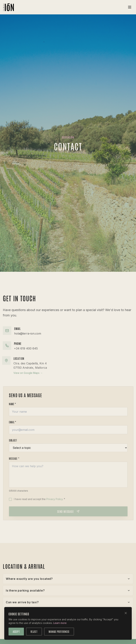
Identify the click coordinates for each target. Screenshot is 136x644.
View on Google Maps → (24, 373)
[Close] (126, 613)
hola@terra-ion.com (28, 333)
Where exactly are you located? (68, 581)
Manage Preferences (59, 631)
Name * (16, 405)
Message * (17, 461)
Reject (34, 631)
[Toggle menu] (130, 7)
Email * (16, 423)
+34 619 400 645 (23, 348)
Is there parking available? (68, 592)
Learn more (60, 623)
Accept (16, 631)
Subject (16, 442)
